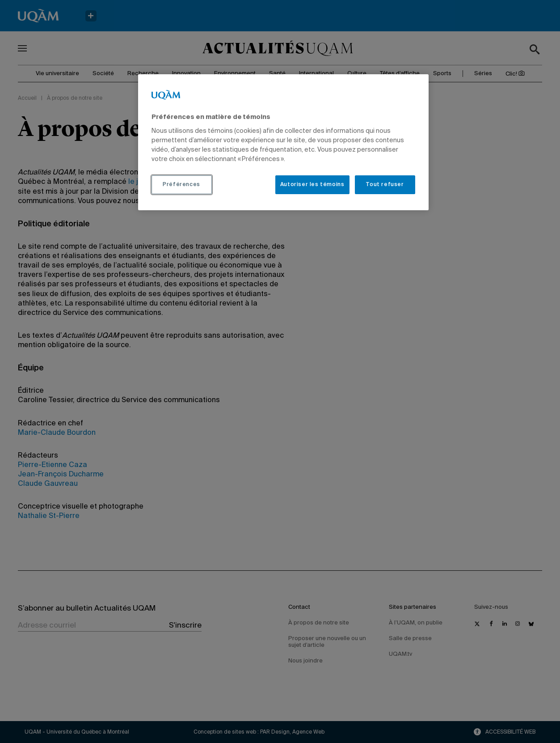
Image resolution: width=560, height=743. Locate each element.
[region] (283, 142)
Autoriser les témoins (312, 185)
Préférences (181, 185)
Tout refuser (385, 185)
